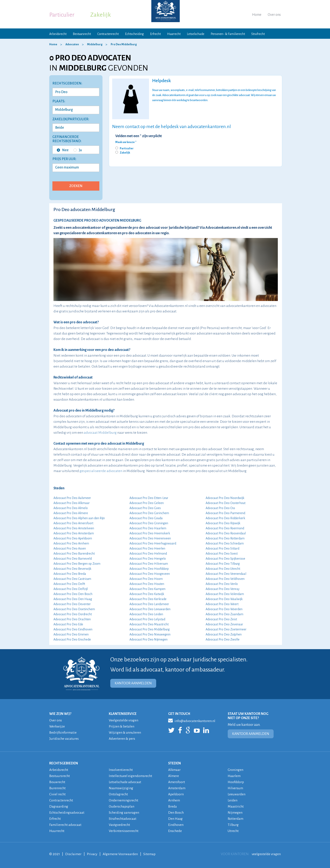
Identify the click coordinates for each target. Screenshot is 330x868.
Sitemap (151, 854)
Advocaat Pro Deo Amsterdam (74, 533)
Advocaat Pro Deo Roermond (225, 528)
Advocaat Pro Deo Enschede (72, 639)
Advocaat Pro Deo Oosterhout (226, 503)
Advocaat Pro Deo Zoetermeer (226, 629)
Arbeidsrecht (58, 34)
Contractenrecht (108, 34)
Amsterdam (177, 788)
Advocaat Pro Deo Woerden (224, 609)
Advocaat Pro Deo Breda (70, 574)
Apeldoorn (176, 794)
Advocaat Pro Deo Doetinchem (74, 609)
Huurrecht (174, 34)
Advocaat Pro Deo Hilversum (149, 564)
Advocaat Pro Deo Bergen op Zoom (77, 564)
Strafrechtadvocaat (123, 819)
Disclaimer (73, 854)
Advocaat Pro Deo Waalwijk (224, 599)
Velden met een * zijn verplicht (139, 136)
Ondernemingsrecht (124, 800)
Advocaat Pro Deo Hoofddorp (149, 569)
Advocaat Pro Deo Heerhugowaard (153, 543)
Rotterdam (236, 819)
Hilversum (236, 788)
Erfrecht (155, 34)
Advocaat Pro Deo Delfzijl (71, 589)
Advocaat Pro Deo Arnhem (71, 543)
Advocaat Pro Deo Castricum (72, 579)
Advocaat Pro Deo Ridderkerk (225, 518)
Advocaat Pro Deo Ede (68, 624)
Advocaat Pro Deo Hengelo (148, 559)
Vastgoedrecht (120, 825)
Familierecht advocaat (66, 825)
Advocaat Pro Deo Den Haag (73, 599)
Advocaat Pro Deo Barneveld (73, 559)
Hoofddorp (236, 782)
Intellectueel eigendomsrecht (131, 776)
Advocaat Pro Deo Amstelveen (74, 528)
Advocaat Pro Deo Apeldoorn (73, 538)
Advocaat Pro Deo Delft (69, 584)
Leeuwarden (237, 794)
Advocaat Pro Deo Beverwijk (72, 569)
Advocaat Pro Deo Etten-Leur (149, 498)
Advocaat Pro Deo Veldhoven (225, 579)
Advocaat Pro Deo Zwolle (223, 639)
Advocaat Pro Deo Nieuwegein (150, 634)
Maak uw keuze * (126, 142)
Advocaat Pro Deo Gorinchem (149, 513)
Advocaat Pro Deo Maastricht (149, 624)
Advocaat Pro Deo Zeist (221, 619)
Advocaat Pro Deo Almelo (71, 508)
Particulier (62, 15)
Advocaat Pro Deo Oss (220, 508)
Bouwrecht (57, 782)
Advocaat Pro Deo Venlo (222, 584)
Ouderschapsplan (122, 806)
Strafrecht (258, 34)
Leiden (233, 800)
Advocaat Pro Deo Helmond (148, 554)
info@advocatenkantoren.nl (192, 720)
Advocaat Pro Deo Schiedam (225, 543)
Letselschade (196, 34)
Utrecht (233, 831)
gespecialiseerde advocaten (101, 471)
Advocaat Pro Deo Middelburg (150, 629)
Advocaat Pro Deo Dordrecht (73, 614)
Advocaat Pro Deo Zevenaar (224, 624)
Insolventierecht (121, 770)
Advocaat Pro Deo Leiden (146, 614)
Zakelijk (101, 15)
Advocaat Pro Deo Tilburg (223, 564)
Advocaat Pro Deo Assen (70, 548)
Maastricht (236, 806)
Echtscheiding (134, 34)
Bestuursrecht (82, 34)
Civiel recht (58, 794)
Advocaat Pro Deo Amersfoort (73, 523)
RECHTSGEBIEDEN (64, 763)
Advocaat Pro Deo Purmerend (225, 513)
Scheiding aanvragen (124, 813)
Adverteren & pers (122, 739)
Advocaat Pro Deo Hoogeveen (150, 574)
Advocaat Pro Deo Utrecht (223, 569)
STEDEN (174, 763)
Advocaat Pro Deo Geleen (147, 503)
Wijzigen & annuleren (125, 733)
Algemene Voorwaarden (122, 854)
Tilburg (233, 825)
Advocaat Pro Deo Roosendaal (226, 533)
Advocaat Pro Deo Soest (222, 554)
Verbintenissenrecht (124, 831)
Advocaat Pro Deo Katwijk (147, 594)
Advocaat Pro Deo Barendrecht (74, 554)
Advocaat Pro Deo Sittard (222, 548)
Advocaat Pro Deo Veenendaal (226, 574)
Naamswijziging (121, 788)
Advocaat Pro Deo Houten (147, 584)
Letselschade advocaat (126, 782)
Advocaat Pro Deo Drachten (72, 619)
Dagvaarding (59, 806)
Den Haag (176, 819)
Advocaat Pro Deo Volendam (225, 594)
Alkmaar (175, 770)
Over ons (274, 15)
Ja (78, 150)
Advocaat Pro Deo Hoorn (146, 579)
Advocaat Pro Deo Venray (223, 589)
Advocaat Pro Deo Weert (222, 604)
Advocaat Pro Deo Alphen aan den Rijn (79, 518)
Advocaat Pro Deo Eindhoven (73, 629)
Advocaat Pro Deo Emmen (71, 634)
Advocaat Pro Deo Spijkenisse (225, 559)
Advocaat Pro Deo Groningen (149, 523)
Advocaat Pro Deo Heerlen (147, 548)
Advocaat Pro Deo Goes (145, 508)
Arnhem (174, 800)
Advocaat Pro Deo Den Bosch (73, 594)
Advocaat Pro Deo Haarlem (148, 528)
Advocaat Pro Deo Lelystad (147, 619)
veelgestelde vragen (266, 854)
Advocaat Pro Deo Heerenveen (150, 538)
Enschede (175, 831)
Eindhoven (176, 825)
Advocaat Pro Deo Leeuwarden (150, 609)
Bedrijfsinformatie (63, 733)
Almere (174, 776)
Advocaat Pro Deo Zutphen (224, 634)
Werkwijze (57, 726)
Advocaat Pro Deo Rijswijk (223, 523)
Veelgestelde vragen (124, 720)
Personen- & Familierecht (228, 34)
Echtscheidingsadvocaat (68, 813)
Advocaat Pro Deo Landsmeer (149, 604)
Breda (173, 806)
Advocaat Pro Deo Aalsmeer (72, 498)
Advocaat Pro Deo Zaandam (224, 614)
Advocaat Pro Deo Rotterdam (225, 538)
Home (257, 15)
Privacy (93, 854)
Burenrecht (58, 788)
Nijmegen (235, 813)
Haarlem (234, 776)
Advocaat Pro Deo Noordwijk (225, 498)
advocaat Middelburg (100, 433)
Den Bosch (176, 813)
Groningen (236, 770)
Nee (63, 150)
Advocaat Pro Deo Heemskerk (150, 533)
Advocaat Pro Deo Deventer (72, 604)
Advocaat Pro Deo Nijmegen (148, 639)
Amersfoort (177, 782)
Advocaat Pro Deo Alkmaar (72, 503)
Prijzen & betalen (122, 726)
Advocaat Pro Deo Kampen (147, 589)
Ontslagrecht (119, 794)
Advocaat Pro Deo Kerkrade (148, 599)
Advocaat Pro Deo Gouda (146, 518)
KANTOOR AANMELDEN (133, 683)
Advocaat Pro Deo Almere (71, 513)
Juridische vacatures (65, 739)
